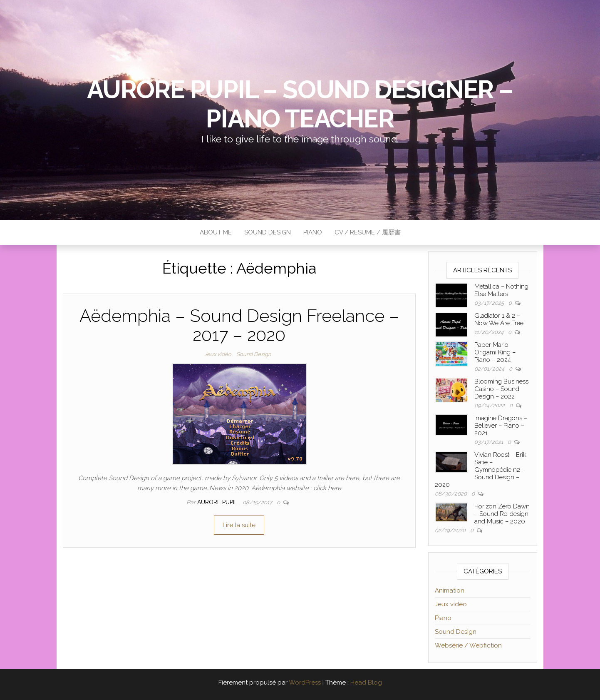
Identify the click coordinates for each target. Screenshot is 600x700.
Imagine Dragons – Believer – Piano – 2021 (501, 426)
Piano (313, 232)
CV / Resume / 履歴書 (368, 232)
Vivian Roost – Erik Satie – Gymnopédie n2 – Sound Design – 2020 (481, 470)
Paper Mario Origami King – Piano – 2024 (495, 352)
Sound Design (268, 232)
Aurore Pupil (218, 502)
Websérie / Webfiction (468, 645)
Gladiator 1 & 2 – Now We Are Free (499, 319)
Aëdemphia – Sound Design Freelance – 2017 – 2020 (239, 325)
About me (216, 232)
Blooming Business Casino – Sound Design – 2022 (501, 389)
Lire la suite (239, 525)
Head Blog (366, 683)
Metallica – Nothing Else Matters (501, 290)
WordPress (305, 683)
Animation (450, 590)
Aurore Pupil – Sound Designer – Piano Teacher (300, 104)
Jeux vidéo (218, 354)
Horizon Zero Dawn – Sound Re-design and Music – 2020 (502, 514)
